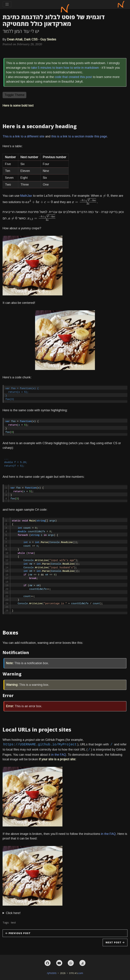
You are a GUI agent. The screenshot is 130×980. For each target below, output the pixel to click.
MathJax (26, 196)
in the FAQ (59, 755)
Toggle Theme (14, 95)
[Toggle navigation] (7, 4)
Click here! (13, 913)
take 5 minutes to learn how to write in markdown (65, 68)
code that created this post (73, 77)
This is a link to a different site (23, 136)
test (13, 922)
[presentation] (104, 195)
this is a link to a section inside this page (79, 136)
